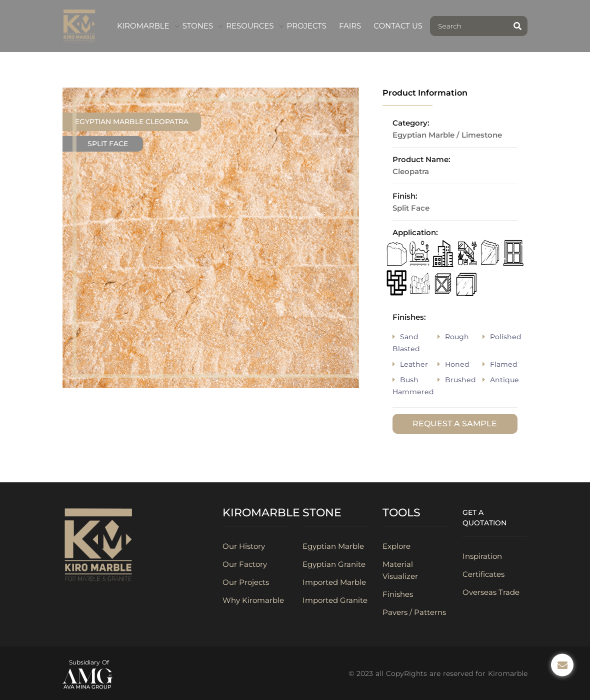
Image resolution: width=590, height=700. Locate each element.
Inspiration (482, 556)
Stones (198, 26)
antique (501, 380)
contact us (398, 26)
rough (453, 337)
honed (453, 364)
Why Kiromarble (253, 600)
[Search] (469, 26)
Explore (396, 546)
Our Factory (245, 564)
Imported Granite (335, 600)
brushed (457, 380)
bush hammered (413, 386)
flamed (500, 364)
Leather (410, 364)
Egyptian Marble (333, 546)
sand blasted (406, 343)
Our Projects (246, 582)
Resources (250, 26)
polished (502, 337)
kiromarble (143, 26)
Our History (244, 546)
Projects (307, 26)
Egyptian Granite (334, 564)
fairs (350, 26)
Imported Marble (334, 582)
